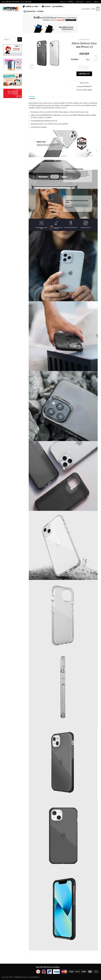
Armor (85, 90)
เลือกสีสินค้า (75, 59)
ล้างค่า (96, 56)
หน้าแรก (63, 2)
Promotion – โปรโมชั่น (34, 11)
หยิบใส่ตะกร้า (84, 74)
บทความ (89, 2)
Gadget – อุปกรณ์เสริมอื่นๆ (53, 6)
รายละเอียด (32, 98)
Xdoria (90, 90)
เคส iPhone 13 (84, 39)
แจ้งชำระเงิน (80, 2)
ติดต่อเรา (97, 2)
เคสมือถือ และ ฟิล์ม (31, 6)
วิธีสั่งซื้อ (71, 2)
